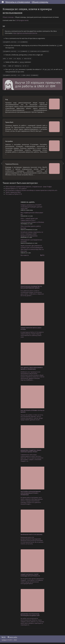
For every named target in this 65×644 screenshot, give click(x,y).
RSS (42, 257)
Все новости (25, 257)
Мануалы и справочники (18, 2)
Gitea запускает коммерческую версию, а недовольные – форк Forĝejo (30, 188)
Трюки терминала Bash (14, 193)
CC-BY (18, 22)
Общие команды (40, 2)
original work (25, 22)
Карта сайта (12, 639)
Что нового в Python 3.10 (15, 195)
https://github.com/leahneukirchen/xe (26, 34)
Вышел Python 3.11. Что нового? (17, 190)
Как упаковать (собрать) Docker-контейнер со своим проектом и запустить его (33, 192)
